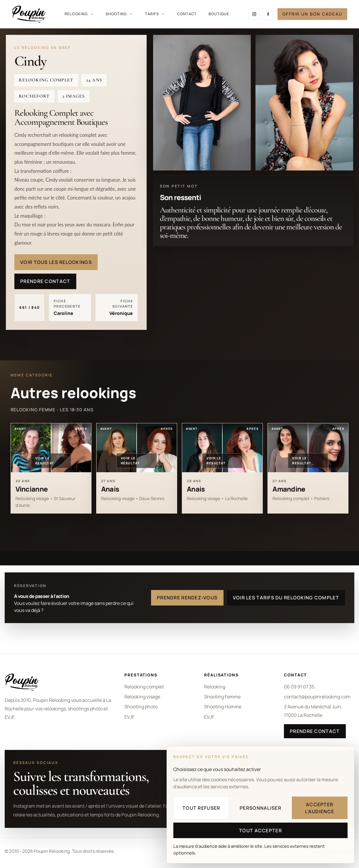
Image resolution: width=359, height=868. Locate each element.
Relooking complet (144, 687)
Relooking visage (142, 697)
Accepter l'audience (320, 808)
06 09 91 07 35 (299, 687)
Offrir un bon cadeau (312, 14)
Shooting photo (141, 707)
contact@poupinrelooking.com (317, 697)
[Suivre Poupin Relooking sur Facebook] (268, 14)
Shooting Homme (223, 707)
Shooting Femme (222, 697)
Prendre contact (45, 281)
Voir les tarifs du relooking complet (286, 598)
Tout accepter (260, 831)
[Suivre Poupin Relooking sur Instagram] (254, 14)
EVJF (129, 717)
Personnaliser (260, 808)
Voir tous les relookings (56, 262)
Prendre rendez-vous (187, 598)
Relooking (215, 687)
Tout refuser (201, 808)
